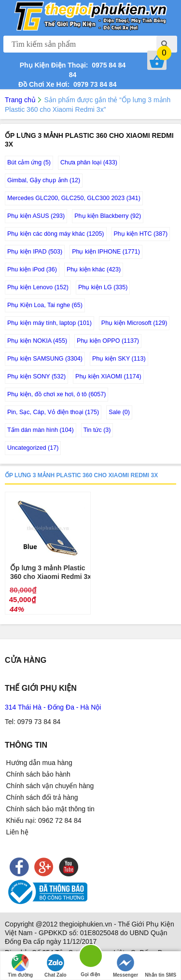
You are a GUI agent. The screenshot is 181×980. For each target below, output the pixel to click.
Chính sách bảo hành (38, 774)
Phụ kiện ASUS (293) (36, 216)
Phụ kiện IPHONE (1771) (106, 252)
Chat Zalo (56, 966)
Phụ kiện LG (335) (103, 287)
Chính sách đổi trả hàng (42, 797)
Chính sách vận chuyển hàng (50, 786)
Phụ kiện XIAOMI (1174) (108, 376)
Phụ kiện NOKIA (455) (37, 341)
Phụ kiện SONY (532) (36, 376)
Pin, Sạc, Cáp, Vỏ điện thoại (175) (53, 412)
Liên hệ (17, 832)
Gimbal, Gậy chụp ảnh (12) (44, 180)
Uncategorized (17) (33, 448)
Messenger (125, 966)
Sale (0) (119, 412)
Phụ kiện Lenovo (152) (38, 287)
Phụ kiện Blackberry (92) (108, 216)
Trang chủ (20, 100)
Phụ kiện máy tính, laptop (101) (49, 323)
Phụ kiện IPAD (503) (35, 252)
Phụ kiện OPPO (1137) (108, 341)
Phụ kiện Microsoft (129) (134, 323)
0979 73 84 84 (93, 84)
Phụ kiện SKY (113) (119, 359)
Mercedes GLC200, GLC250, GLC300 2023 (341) (74, 198)
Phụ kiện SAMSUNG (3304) (45, 359)
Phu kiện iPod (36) (32, 269)
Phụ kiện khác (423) (94, 269)
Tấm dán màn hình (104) (41, 430)
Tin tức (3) (97, 430)
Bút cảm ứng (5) (29, 162)
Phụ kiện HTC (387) (141, 234)
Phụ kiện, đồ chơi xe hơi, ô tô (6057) (56, 394)
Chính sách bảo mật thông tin (50, 809)
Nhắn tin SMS (160, 966)
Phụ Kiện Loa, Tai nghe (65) (45, 305)
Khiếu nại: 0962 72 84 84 (44, 820)
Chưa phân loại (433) (89, 162)
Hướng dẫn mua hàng (39, 763)
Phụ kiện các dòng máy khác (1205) (56, 234)
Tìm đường (20, 966)
